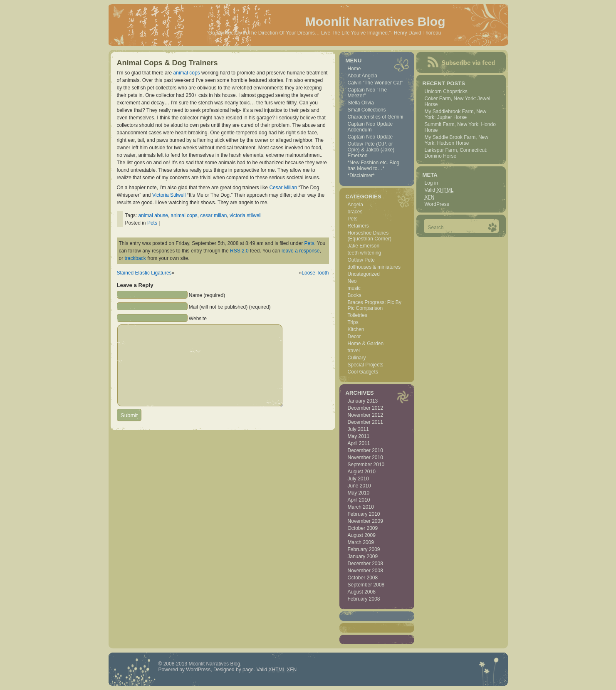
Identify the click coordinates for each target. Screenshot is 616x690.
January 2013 (363, 401)
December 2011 (365, 422)
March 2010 (361, 507)
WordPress (437, 204)
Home (354, 69)
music (354, 288)
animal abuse (153, 215)
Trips (353, 322)
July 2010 (358, 479)
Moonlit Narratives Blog (375, 21)
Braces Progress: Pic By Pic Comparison (375, 305)
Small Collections (367, 110)
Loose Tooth (315, 273)
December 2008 (365, 564)
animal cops (187, 73)
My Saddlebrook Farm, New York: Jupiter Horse (456, 114)
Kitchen (356, 329)
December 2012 (365, 408)
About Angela (362, 76)
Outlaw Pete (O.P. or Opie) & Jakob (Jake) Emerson (371, 150)
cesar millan (213, 215)
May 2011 (359, 436)
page (248, 670)
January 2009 (363, 556)
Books (355, 295)
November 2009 (365, 521)
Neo (352, 281)
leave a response (301, 251)
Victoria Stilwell (169, 195)
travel (354, 351)
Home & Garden (366, 344)
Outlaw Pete (361, 260)
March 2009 (361, 542)
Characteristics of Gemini (376, 117)
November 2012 (365, 415)
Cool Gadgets (363, 372)
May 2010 (359, 493)
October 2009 (363, 528)
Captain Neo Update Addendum (370, 127)
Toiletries (357, 315)
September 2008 (366, 585)
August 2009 (362, 535)
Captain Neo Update (370, 137)
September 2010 (366, 465)
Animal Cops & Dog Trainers (167, 63)
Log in (432, 183)
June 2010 (359, 486)
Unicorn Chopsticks (446, 92)
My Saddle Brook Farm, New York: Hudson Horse (456, 140)
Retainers (358, 226)
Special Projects (366, 365)
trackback (135, 258)
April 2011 (359, 443)
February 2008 (364, 599)
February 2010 (364, 514)
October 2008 (363, 578)
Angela (355, 205)
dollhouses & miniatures (374, 267)
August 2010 (362, 472)
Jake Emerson (364, 246)
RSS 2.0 (239, 251)
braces (355, 212)
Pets (152, 223)
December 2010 (365, 450)
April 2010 (359, 500)
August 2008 (362, 592)
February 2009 (364, 549)
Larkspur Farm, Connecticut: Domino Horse (456, 153)
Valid (439, 190)
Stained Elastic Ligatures (144, 273)
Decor (354, 336)
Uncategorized (364, 274)
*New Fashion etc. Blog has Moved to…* (374, 166)
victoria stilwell (246, 215)
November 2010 (365, 458)
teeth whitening (365, 253)
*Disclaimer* (361, 176)
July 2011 (358, 429)
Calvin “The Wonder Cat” (375, 83)
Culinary (357, 358)
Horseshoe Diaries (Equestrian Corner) (370, 236)
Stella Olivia (361, 103)
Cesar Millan (283, 188)
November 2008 (365, 571)
